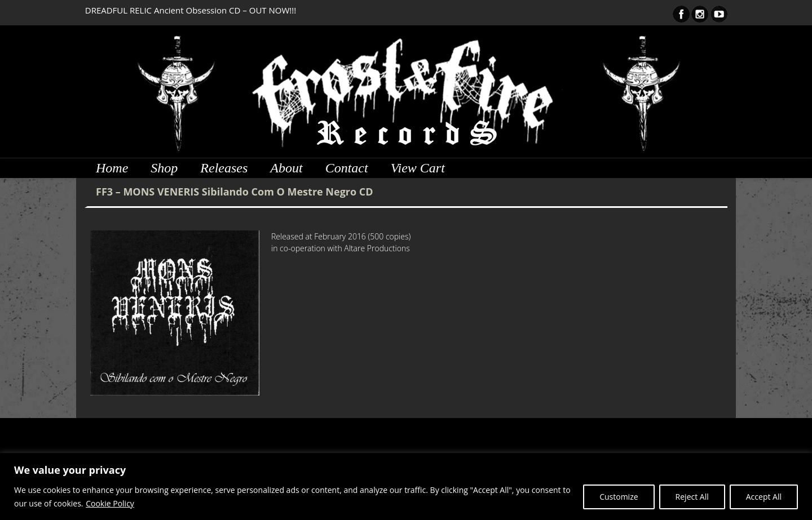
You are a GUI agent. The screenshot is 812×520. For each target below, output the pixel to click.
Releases (224, 168)
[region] (406, 486)
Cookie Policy (110, 503)
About (286, 168)
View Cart (418, 168)
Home (112, 168)
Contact (347, 168)
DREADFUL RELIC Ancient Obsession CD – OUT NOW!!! (191, 10)
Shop (164, 168)
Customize (619, 497)
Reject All (692, 497)
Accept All (764, 497)
